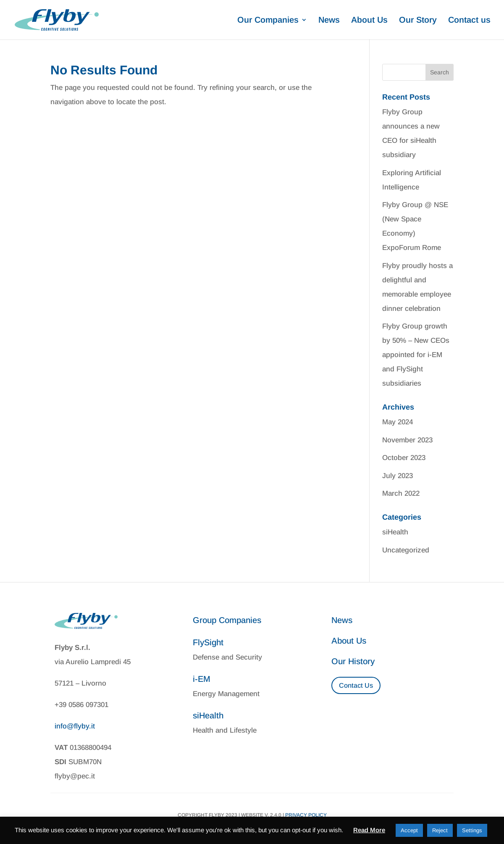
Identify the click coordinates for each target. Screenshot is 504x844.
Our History (353, 661)
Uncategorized (406, 550)
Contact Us (356, 685)
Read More (369, 830)
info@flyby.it (75, 726)
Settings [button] (472, 830)
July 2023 (398, 476)
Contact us (469, 21)
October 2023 (404, 458)
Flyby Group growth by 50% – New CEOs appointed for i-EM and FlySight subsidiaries (416, 355)
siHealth (395, 532)
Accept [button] (409, 830)
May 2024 (398, 422)
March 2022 (401, 493)
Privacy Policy (306, 815)
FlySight (208, 642)
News (329, 21)
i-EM (202, 679)
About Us (369, 21)
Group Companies (227, 620)
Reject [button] (440, 830)
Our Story (418, 21)
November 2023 (407, 440)
